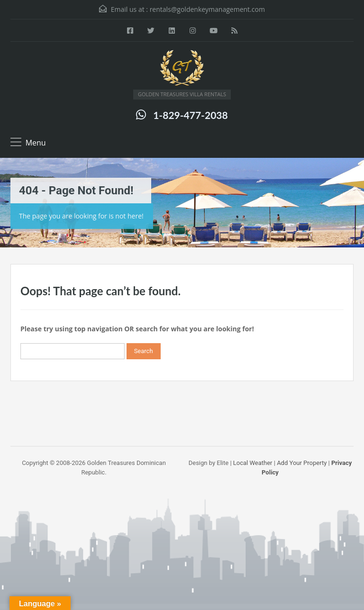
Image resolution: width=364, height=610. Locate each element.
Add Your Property (302, 463)
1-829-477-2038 (190, 115)
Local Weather (253, 463)
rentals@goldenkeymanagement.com (207, 9)
